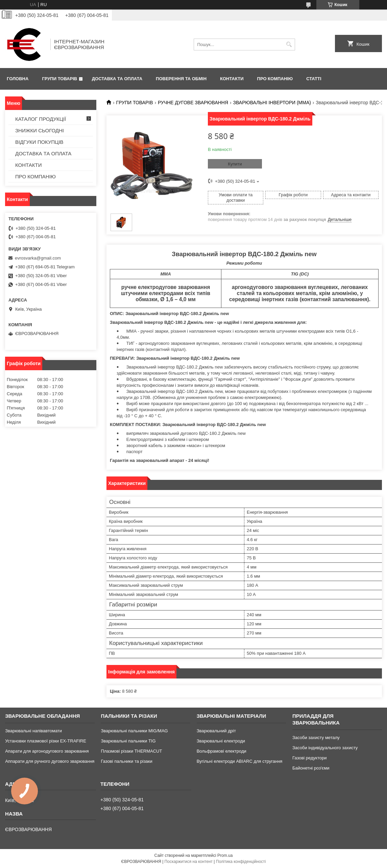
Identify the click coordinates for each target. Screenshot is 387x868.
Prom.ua (225, 855)
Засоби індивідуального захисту (325, 748)
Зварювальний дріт (216, 731)
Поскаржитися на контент (189, 862)
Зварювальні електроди (221, 741)
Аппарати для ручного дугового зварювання (50, 761)
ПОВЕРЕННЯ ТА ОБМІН (181, 79)
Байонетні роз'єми (311, 768)
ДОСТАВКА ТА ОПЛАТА (117, 79)
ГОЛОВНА (18, 79)
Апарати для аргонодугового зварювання (47, 751)
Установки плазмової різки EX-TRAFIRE (46, 741)
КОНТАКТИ (232, 79)
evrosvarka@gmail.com (38, 258)
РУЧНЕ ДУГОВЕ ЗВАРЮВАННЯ (193, 103)
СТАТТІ (314, 79)
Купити (235, 164)
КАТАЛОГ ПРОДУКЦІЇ (41, 119)
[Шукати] (289, 44)
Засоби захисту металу (316, 738)
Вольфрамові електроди (222, 751)
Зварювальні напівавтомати (33, 731)
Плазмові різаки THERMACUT (131, 751)
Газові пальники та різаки (126, 761)
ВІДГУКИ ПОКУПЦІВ (39, 142)
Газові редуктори (309, 758)
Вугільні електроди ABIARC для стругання (240, 761)
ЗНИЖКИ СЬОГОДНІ (40, 130)
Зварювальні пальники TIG (128, 741)
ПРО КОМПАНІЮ (275, 79)
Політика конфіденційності (241, 862)
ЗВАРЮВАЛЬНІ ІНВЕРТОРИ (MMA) (272, 103)
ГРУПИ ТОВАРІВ (59, 79)
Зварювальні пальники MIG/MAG (134, 731)
